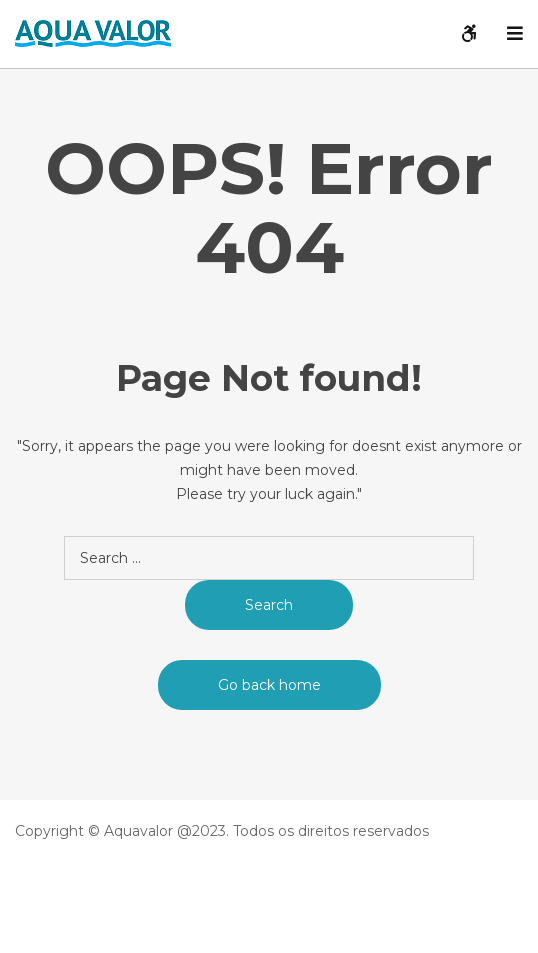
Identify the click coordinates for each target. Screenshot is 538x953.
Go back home (269, 685)
